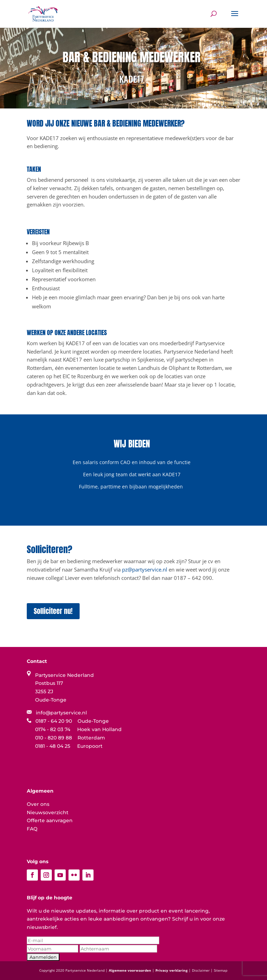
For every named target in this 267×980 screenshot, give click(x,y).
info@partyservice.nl (57, 713)
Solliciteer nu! (53, 611)
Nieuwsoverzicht (48, 812)
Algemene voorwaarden (131, 970)
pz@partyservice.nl (145, 569)
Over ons (38, 804)
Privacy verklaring (172, 970)
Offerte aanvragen (50, 820)
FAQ (32, 829)
